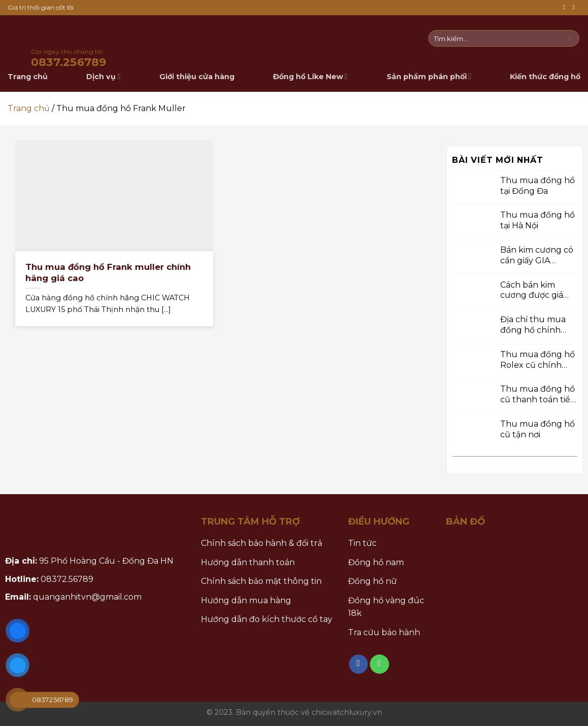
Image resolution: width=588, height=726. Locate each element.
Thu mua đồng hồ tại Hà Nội (538, 220)
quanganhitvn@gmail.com (87, 597)
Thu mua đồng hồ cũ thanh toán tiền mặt (538, 395)
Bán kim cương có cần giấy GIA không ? (537, 256)
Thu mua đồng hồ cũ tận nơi (538, 429)
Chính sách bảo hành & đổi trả (262, 543)
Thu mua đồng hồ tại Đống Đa (538, 185)
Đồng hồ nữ (372, 581)
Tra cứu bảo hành (384, 632)
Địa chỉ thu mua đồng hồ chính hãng (533, 325)
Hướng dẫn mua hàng (246, 600)
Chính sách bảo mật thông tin (261, 581)
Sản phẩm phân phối (429, 76)
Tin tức (362, 543)
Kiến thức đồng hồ (545, 77)
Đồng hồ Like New (310, 76)
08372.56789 (67, 579)
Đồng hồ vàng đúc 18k (386, 607)
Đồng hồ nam (376, 562)
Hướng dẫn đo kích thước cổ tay (267, 619)
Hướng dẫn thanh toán (248, 562)
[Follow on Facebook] (566, 7)
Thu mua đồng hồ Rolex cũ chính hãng (538, 360)
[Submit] (570, 39)
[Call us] (575, 7)
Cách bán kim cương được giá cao (532, 290)
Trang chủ (29, 108)
